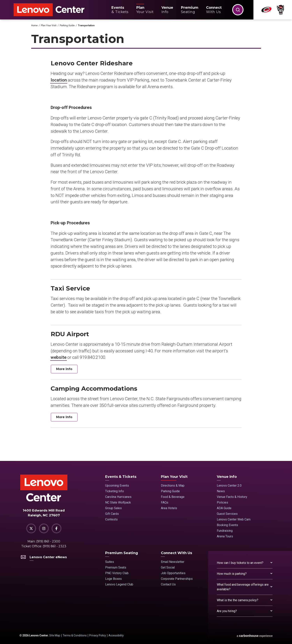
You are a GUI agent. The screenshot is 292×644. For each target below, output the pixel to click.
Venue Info (227, 477)
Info (167, 10)
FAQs (165, 502)
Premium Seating (122, 553)
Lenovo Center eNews (44, 557)
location (59, 80)
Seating (190, 10)
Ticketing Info (115, 491)
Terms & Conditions (75, 635)
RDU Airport (70, 334)
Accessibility (116, 635)
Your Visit (145, 10)
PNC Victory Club (117, 573)
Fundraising (225, 531)
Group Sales (113, 508)
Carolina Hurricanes (118, 497)
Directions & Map (173, 486)
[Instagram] (44, 528)
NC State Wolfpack (118, 502)
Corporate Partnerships (177, 579)
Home (34, 25)
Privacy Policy (98, 635)
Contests (111, 519)
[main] (146, 240)
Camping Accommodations (94, 389)
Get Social (168, 567)
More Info (64, 369)
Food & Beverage (173, 497)
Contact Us (168, 584)
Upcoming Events (117, 486)
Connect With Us (176, 553)
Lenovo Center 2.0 (229, 486)
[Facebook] (56, 528)
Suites (110, 562)
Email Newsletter (173, 562)
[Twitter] (31, 528)
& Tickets (120, 10)
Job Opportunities (173, 573)
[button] (238, 10)
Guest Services (227, 514)
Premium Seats (116, 567)
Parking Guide (67, 25)
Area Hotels (169, 508)
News (221, 491)
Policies (222, 502)
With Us (214, 10)
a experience (255, 636)
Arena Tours (225, 536)
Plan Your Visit (49, 25)
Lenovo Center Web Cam (234, 519)
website (59, 357)
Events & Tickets (121, 477)
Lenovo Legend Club (119, 584)
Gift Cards (112, 514)
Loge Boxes (113, 579)
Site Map (55, 635)
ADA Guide (224, 508)
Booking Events (227, 525)
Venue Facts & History (232, 497)
